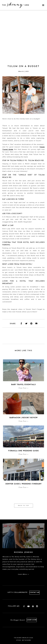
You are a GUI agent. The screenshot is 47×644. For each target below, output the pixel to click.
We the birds (26, 640)
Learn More (32, 620)
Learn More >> (23, 574)
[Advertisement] (23, 40)
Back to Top (23, 506)
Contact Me (34, 592)
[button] (43, 5)
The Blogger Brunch (18, 620)
